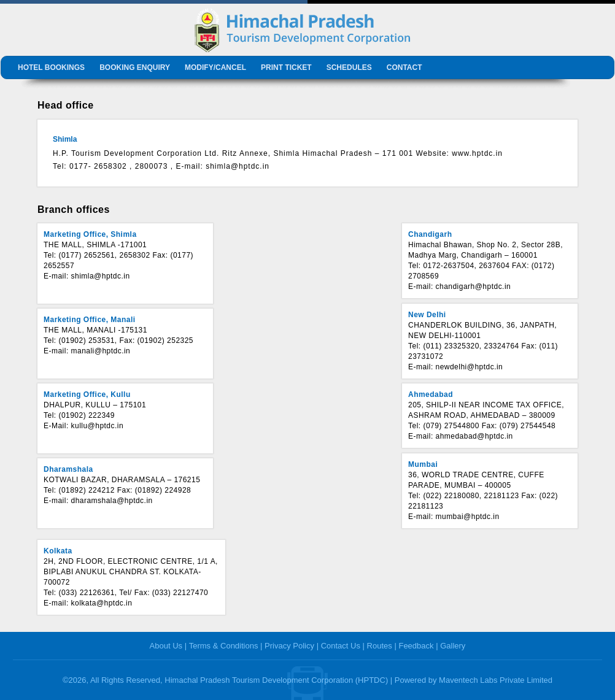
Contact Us (341, 646)
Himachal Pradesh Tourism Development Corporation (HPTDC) (276, 680)
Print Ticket (286, 67)
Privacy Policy (289, 646)
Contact (404, 67)
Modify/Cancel (215, 67)
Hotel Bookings (51, 67)
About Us (166, 646)
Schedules (349, 67)
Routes (380, 646)
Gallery (453, 646)
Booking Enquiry (135, 67)
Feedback (416, 646)
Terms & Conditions (224, 646)
